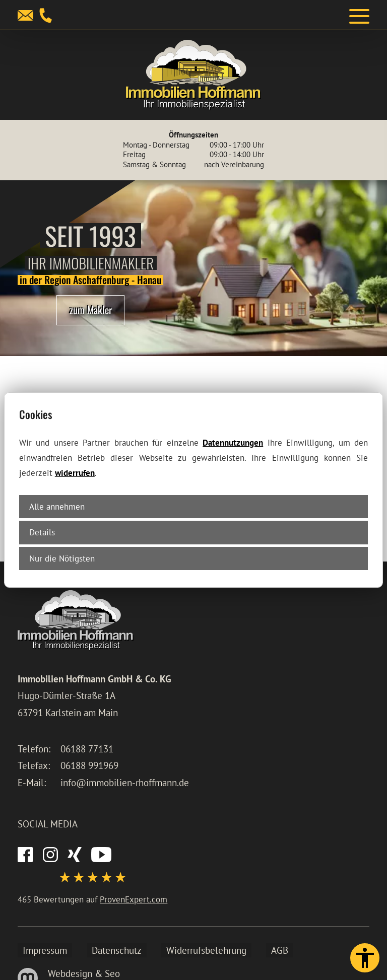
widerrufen (75, 473)
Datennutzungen (233, 442)
